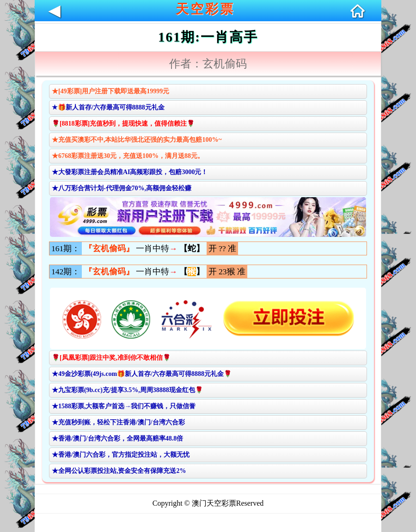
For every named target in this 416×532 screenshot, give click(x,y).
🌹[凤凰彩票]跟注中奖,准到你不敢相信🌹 (111, 358)
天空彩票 (205, 9)
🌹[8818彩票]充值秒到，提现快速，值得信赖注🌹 (123, 124)
